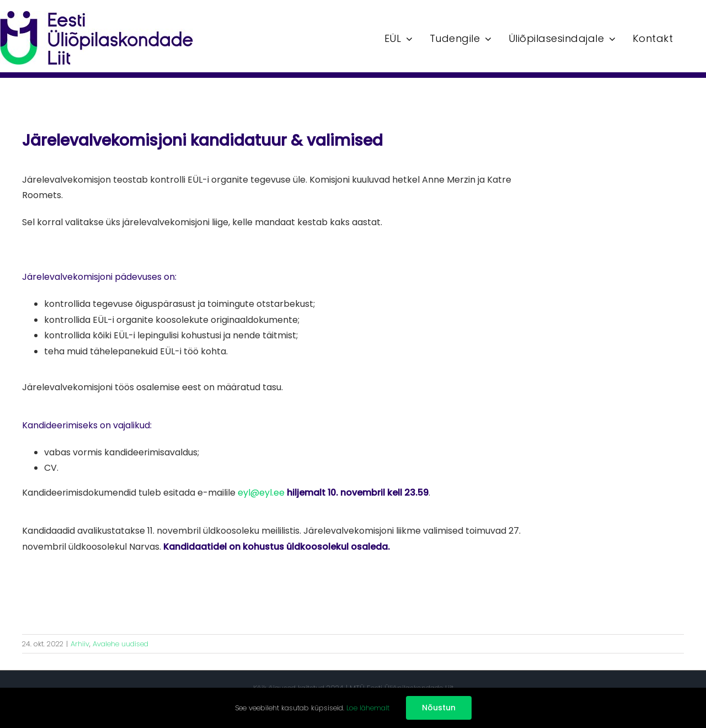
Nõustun (439, 708)
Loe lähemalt (368, 708)
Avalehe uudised (121, 644)
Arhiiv (80, 644)
